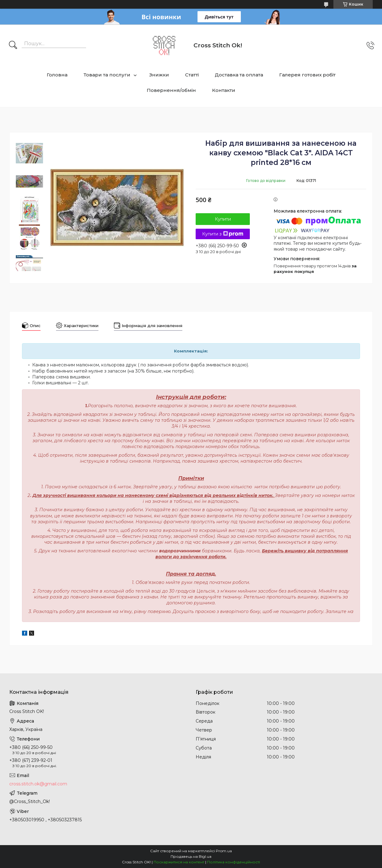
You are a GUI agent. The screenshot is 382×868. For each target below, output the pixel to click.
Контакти (224, 90)
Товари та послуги (107, 75)
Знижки (159, 75)
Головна (57, 75)
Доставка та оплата (239, 75)
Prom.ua (224, 851)
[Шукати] (13, 45)
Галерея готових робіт (307, 75)
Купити (223, 219)
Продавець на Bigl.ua (191, 856)
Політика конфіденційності (234, 862)
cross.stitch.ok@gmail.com (38, 784)
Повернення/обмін (171, 90)
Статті (192, 75)
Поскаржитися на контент (179, 862)
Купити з (223, 234)
